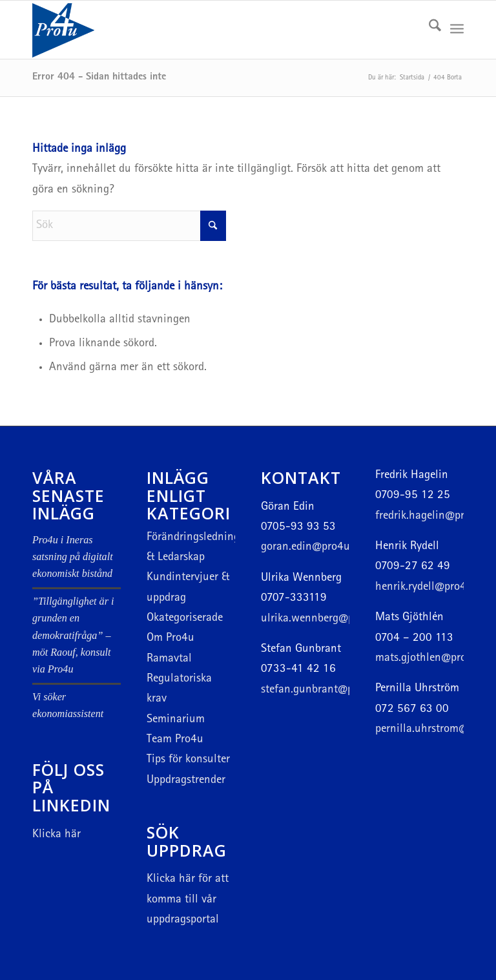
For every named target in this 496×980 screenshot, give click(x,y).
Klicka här (57, 835)
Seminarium (176, 720)
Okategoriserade (185, 619)
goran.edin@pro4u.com (317, 547)
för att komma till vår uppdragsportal (188, 900)
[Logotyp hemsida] (96, 30)
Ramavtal (169, 659)
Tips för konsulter (188, 760)
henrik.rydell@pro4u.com (435, 588)
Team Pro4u (175, 740)
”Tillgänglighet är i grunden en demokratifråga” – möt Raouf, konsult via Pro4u (73, 635)
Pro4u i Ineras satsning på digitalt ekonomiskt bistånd (73, 557)
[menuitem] (429, 30)
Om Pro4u (170, 639)
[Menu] (457, 30)
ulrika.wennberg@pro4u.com (330, 619)
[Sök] (429, 30)
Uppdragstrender (186, 781)
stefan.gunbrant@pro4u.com (330, 690)
